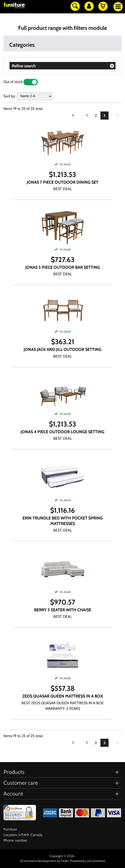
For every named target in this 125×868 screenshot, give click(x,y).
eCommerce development (38, 861)
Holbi (65, 861)
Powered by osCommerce (87, 861)
